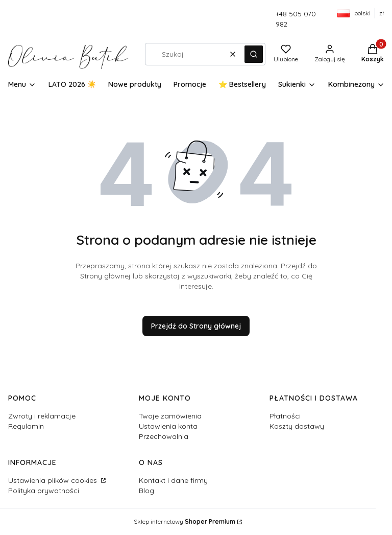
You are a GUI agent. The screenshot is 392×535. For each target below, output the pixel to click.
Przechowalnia (164, 436)
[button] (254, 54)
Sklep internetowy (185, 521)
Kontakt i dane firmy (173, 480)
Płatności (285, 416)
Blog (146, 491)
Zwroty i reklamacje (42, 416)
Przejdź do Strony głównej (196, 326)
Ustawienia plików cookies (54, 480)
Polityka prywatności (44, 491)
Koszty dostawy (297, 426)
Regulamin (26, 426)
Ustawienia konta (168, 426)
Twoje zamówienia (170, 416)
